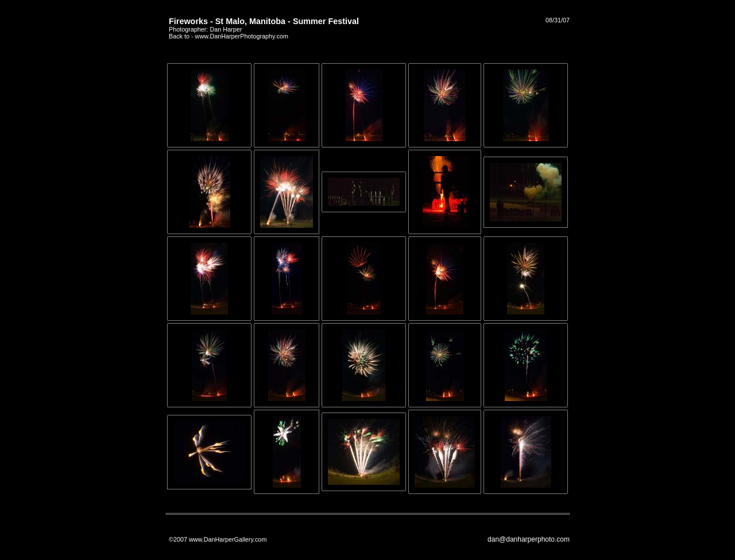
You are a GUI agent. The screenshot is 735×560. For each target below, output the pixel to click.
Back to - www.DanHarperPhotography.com (229, 36)
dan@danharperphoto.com (529, 539)
